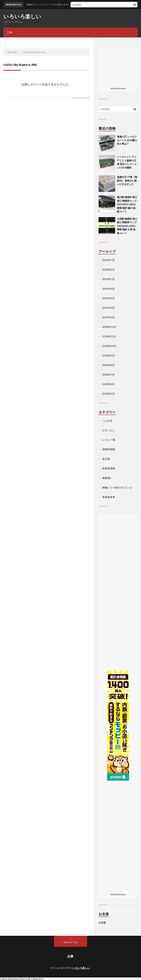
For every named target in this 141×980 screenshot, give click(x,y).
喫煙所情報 (109, 449)
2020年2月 (109, 270)
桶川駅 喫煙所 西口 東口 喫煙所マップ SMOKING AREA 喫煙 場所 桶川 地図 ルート (127, 204)
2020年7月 (109, 260)
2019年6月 (109, 289)
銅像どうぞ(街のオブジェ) (117, 487)
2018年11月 (109, 336)
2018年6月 (109, 384)
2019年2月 (109, 317)
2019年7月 (109, 279)
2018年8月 (109, 365)
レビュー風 (109, 440)
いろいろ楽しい (22, 16)
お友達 (102, 923)
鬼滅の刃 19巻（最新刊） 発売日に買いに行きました (127, 181)
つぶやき (107, 421)
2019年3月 (109, 308)
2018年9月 (109, 355)
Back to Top (71, 942)
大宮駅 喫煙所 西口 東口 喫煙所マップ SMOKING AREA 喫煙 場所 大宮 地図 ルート (127, 226)
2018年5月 (109, 394)
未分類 (106, 459)
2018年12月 (109, 327)
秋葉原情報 (109, 468)
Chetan (22, 979)
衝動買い (107, 478)
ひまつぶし (109, 430)
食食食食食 (109, 497)
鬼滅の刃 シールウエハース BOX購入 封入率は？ (127, 140)
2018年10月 (109, 346)
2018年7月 (109, 375)
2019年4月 (109, 298)
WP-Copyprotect (35, 979)
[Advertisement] (121, 67)
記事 (10, 32)
